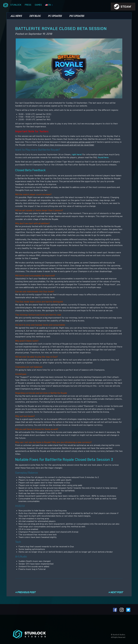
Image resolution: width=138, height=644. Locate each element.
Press (28, 5)
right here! (77, 155)
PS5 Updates (77, 16)
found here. (103, 158)
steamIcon (123, 7)
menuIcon (6, 5)
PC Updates (55, 16)
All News (16, 16)
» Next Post (116, 592)
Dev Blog (35, 16)
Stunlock (16, 5)
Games (38, 5)
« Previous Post (25, 592)
